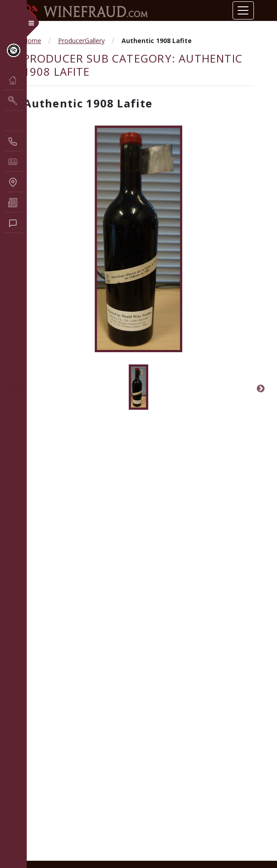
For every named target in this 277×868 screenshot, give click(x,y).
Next (261, 389)
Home (32, 41)
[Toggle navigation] (243, 10)
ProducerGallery (81, 41)
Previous (17, 389)
